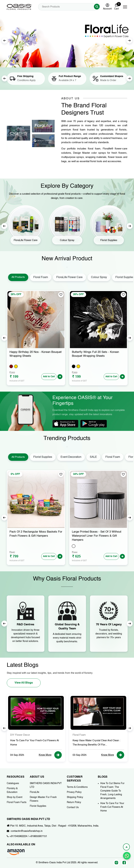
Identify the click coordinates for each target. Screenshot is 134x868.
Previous (5, 78)
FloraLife (35, 792)
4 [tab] (67, 249)
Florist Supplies (43, 457)
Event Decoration (71, 457)
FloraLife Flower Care (69, 277)
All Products (18, 277)
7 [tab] (82, 249)
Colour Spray (99, 277)
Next (129, 41)
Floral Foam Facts (17, 802)
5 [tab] (72, 249)
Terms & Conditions (77, 787)
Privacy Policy (74, 792)
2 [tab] (57, 249)
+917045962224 (18, 836)
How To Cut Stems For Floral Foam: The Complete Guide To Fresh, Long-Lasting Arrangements (112, 791)
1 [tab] (52, 249)
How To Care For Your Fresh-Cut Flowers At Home (112, 807)
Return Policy (74, 802)
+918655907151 (38, 836)
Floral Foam (41, 277)
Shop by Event (15, 797)
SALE (93, 457)
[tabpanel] (26, 226)
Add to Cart (49, 377)
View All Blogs (24, 683)
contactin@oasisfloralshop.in (27, 831)
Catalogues (13, 783)
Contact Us (73, 807)
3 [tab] (62, 249)
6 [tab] (77, 249)
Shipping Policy (75, 797)
